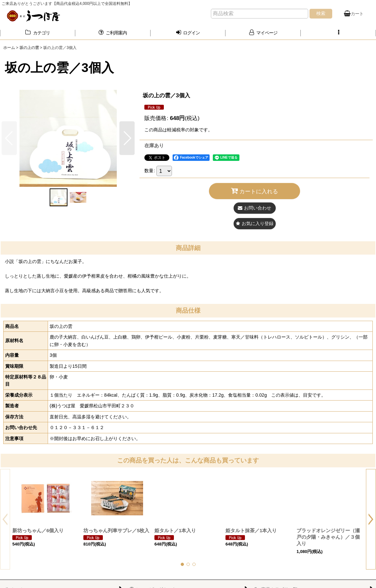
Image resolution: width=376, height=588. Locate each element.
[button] (338, 33)
